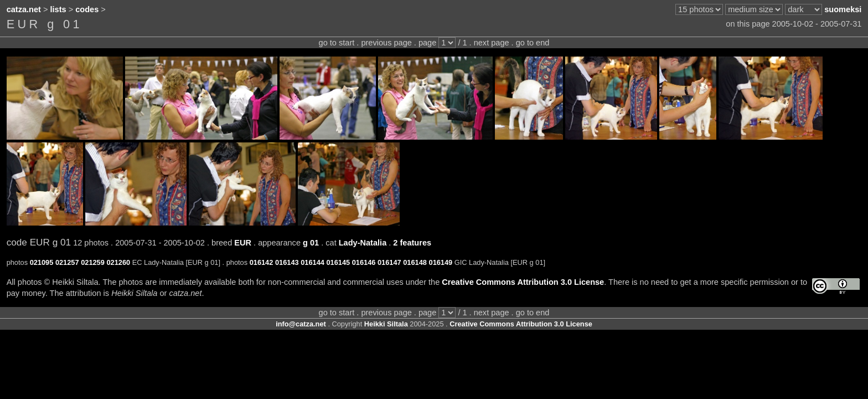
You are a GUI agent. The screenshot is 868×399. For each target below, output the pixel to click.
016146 (364, 262)
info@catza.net (301, 324)
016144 (312, 262)
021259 (93, 262)
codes (87, 9)
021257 (67, 262)
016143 (287, 262)
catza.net (24, 9)
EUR (243, 243)
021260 (118, 262)
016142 (262, 262)
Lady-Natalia (363, 243)
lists (58, 9)
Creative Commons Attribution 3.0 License (523, 282)
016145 (338, 262)
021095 (42, 262)
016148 (415, 262)
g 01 (311, 243)
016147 (389, 262)
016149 (441, 262)
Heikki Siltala (386, 324)
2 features (412, 243)
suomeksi (843, 9)
